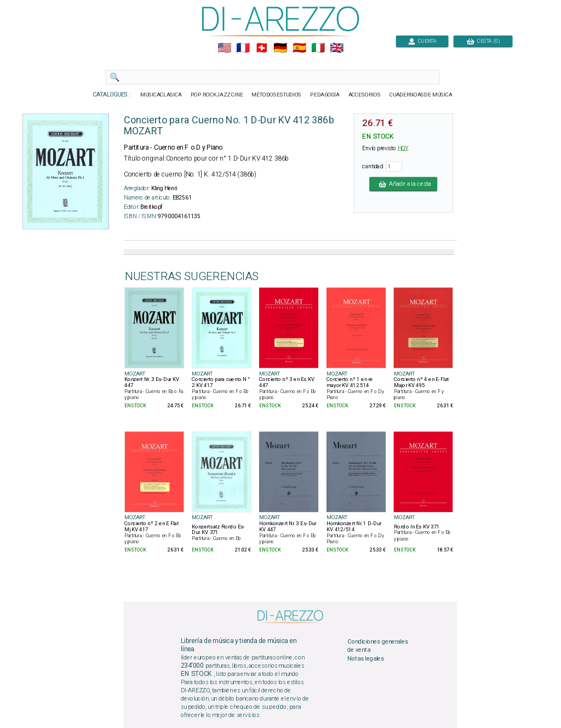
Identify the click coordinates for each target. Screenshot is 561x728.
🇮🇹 (318, 48)
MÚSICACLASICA (161, 95)
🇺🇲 (224, 48)
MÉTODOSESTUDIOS (276, 95)
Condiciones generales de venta (377, 646)
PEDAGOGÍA (325, 95)
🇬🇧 (337, 48)
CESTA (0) (483, 41)
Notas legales (366, 658)
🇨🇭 (262, 48)
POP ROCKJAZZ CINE (217, 95)
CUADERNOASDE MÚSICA (421, 95)
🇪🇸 (299, 48)
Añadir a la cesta (403, 184)
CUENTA (422, 41)
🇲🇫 (243, 48)
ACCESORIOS (365, 95)
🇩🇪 (280, 48)
